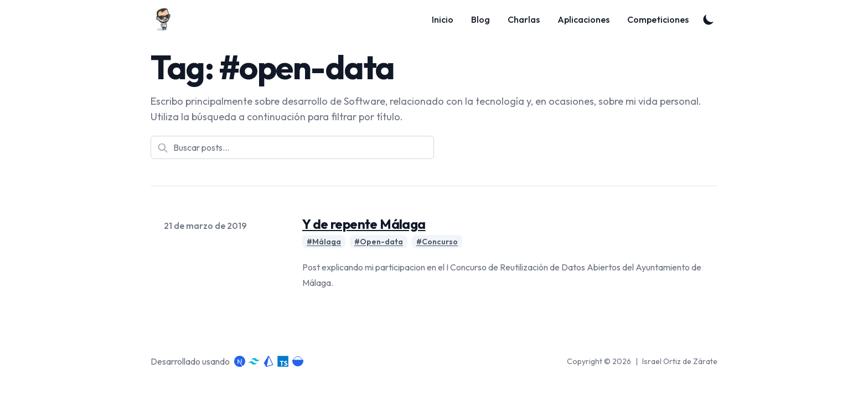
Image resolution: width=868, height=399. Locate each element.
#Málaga (324, 242)
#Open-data (379, 242)
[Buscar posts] (292, 147)
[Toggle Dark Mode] (709, 19)
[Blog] (166, 19)
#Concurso (437, 242)
